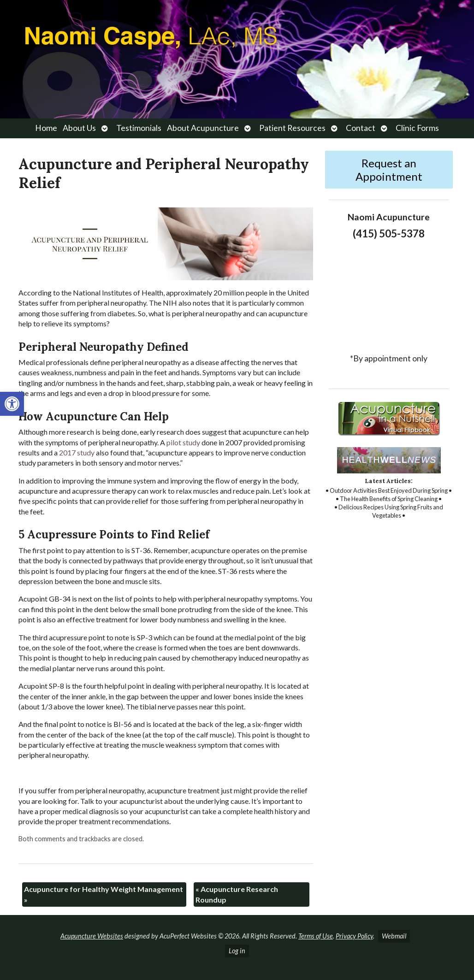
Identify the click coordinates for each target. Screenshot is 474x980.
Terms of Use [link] (316, 936)
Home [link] (46, 128)
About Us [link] (79, 128)
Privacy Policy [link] (354, 936)
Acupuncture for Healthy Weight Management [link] (104, 894)
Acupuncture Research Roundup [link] (237, 894)
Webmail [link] (394, 936)
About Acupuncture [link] (203, 128)
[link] (12, 404)
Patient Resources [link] (292, 128)
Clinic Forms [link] (417, 128)
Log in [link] (237, 951)
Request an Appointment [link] (389, 170)
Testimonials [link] (139, 128)
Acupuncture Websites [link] (92, 936)
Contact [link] (361, 128)
